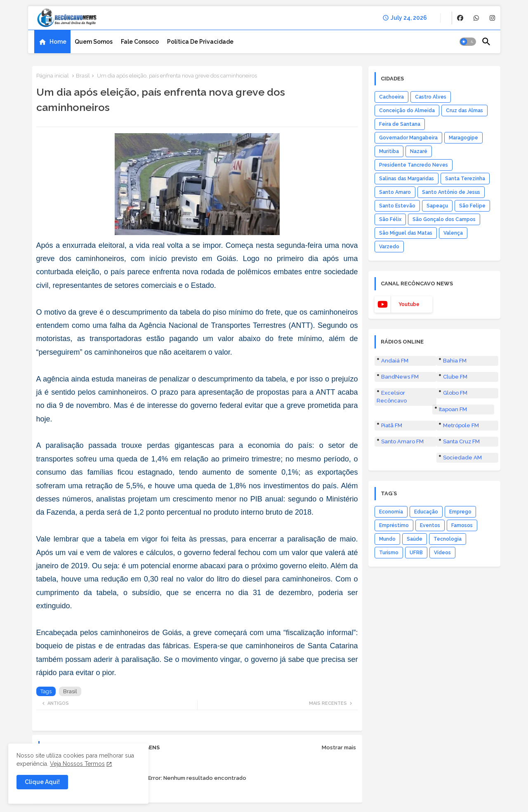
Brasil (83, 76)
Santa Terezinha (465, 179)
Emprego (460, 512)
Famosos (462, 525)
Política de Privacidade (200, 42)
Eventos (430, 525)
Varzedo (389, 247)
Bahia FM (455, 361)
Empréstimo (394, 525)
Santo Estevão (397, 206)
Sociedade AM (462, 458)
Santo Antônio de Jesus (451, 192)
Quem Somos (94, 42)
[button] (468, 42)
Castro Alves (431, 97)
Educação (426, 512)
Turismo (389, 553)
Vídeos (442, 553)
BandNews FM (400, 377)
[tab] (52, 42)
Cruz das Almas (464, 111)
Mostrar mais (339, 747)
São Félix (390, 219)
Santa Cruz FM (461, 441)
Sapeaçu (437, 206)
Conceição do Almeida (407, 111)
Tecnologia (448, 539)
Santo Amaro (395, 192)
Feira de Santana (400, 124)
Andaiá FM (395, 361)
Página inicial (53, 76)
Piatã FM (392, 425)
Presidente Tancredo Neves (414, 165)
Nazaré (419, 151)
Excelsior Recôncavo (392, 397)
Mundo (387, 539)
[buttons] (460, 18)
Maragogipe (463, 138)
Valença (453, 233)
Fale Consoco (140, 42)
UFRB (416, 553)
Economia (391, 512)
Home (58, 42)
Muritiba (389, 151)
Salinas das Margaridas (407, 179)
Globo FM (455, 393)
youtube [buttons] (409, 304)
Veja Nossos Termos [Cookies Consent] (77, 764)
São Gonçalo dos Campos (444, 219)
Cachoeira (391, 97)
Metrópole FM (461, 425)
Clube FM (455, 377)
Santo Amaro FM (402, 441)
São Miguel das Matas (406, 233)
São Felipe (472, 206)
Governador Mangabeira (408, 138)
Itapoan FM (453, 409)
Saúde (415, 539)
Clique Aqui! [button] (42, 782)
